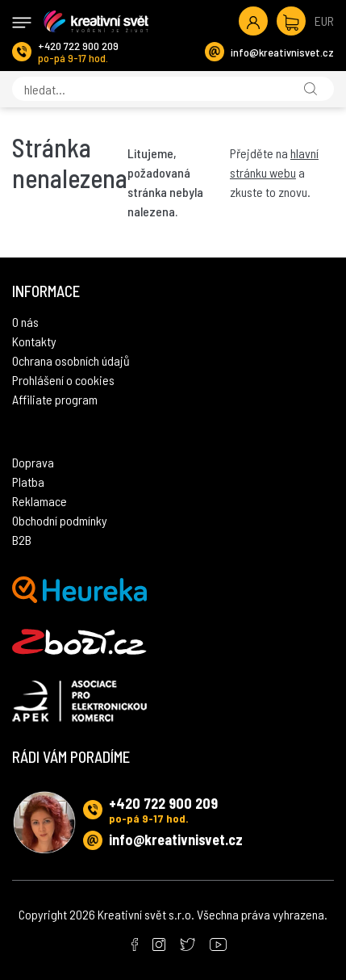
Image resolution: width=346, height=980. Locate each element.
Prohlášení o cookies (63, 380)
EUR (324, 21)
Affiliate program (55, 399)
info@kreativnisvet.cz (282, 52)
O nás (25, 322)
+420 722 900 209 (78, 46)
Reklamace (40, 501)
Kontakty (34, 341)
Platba (28, 482)
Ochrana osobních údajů (71, 360)
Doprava (33, 462)
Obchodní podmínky (60, 520)
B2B (22, 540)
